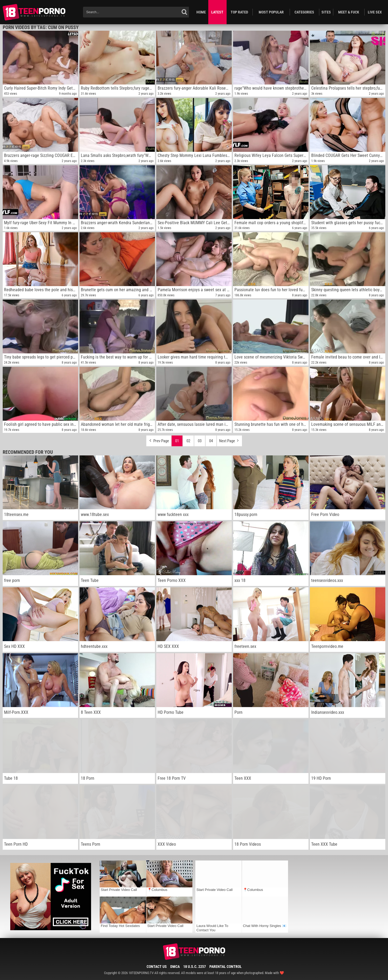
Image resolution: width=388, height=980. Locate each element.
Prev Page (159, 440)
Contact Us (157, 967)
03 (200, 441)
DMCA (175, 967)
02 (188, 441)
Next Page (229, 440)
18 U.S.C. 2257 (195, 967)
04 (211, 441)
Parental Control (226, 967)
